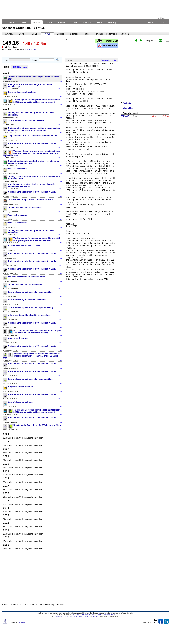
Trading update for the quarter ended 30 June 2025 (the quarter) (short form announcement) (37, 239)
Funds (49, 22)
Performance (112, 34)
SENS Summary (20, 67)
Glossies (60, 34)
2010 (6, 538)
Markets (24, 22)
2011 (6, 530)
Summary (9, 34)
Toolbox (74, 22)
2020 (6, 464)
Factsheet (73, 34)
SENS (6, 67)
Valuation (125, 34)
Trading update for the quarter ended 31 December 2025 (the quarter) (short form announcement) (37, 101)
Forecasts (99, 34)
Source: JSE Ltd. (31, 49)
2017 (6, 486)
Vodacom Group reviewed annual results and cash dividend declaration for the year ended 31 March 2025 (31, 356)
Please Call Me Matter (17, 169)
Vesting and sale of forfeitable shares (25, 207)
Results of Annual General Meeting (24, 246)
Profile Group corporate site (106, 615)
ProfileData (21, 622)
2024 (6, 434)
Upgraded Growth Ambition (21, 387)
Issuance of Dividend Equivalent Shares (26, 277)
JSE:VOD (125, 116)
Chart (34, 34)
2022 (6, 449)
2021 (6, 456)
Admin (151, 22)
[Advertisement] (32, 577)
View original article (109, 60)
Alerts (100, 22)
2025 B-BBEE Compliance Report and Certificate (30, 200)
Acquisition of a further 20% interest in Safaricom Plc (33, 136)
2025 (6, 109)
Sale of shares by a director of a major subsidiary (31, 292)
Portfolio (62, 22)
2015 (6, 501)
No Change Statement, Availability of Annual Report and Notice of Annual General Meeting (37, 332)
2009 (6, 545)
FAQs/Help (88, 616)
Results (86, 34)
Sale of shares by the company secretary (27, 120)
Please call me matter (17, 215)
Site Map (95, 616)
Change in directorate (18, 338)
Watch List (128, 108)
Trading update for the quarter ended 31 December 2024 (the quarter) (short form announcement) (37, 411)
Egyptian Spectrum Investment (22, 92)
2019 (6, 471)
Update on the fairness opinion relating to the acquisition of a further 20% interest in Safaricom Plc (34, 129)
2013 (6, 515)
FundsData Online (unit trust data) (84, 615)
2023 (6, 442)
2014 (6, 508)
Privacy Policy (68, 616)
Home (11, 22)
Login (162, 22)
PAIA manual (78, 616)
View (60, 81)
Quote (22, 34)
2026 (6, 73)
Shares (37, 22)
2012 (6, 523)
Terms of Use (58, 616)
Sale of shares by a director (21, 402)
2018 (6, 478)
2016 (6, 493)
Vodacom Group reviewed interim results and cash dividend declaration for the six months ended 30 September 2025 (31, 153)
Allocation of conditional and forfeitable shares (30, 315)
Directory (112, 22)
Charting (87, 22)
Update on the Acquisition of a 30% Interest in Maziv (32, 143)
